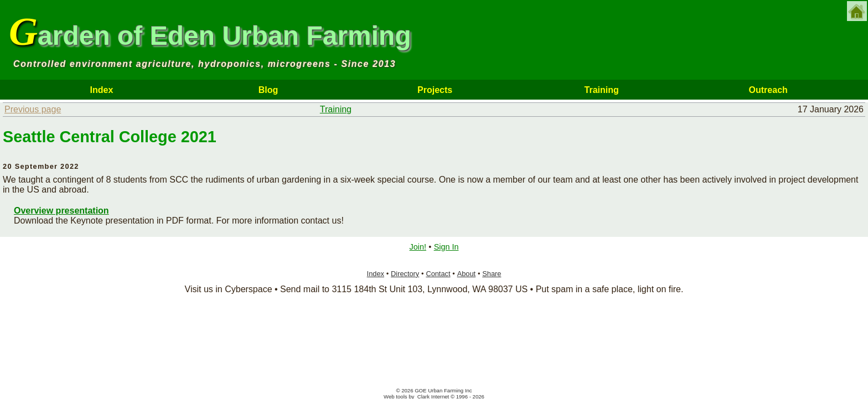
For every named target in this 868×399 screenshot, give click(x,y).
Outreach (768, 90)
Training (602, 90)
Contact (438, 274)
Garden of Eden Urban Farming (210, 32)
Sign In (446, 247)
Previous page (33, 109)
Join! (418, 247)
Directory (405, 274)
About (466, 274)
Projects (435, 90)
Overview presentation (61, 211)
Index (102, 90)
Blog (268, 90)
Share (492, 274)
